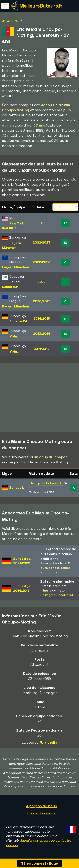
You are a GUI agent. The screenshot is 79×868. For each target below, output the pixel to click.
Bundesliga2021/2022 (22, 561)
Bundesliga (18, 488)
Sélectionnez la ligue (39, 863)
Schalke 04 (18, 321)
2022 (42, 282)
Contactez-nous (42, 813)
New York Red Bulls (13, 226)
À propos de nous (41, 806)
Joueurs (10, 21)
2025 (42, 223)
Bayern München (11, 245)
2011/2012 (42, 349)
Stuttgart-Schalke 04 (57, 595)
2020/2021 (41, 301)
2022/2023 (42, 242)
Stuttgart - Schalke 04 (46, 483)
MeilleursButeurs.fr (41, 6)
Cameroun (10, 287)
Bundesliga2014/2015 (22, 588)
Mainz (14, 336)
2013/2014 (41, 334)
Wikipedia (49, 742)
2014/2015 (42, 318)
